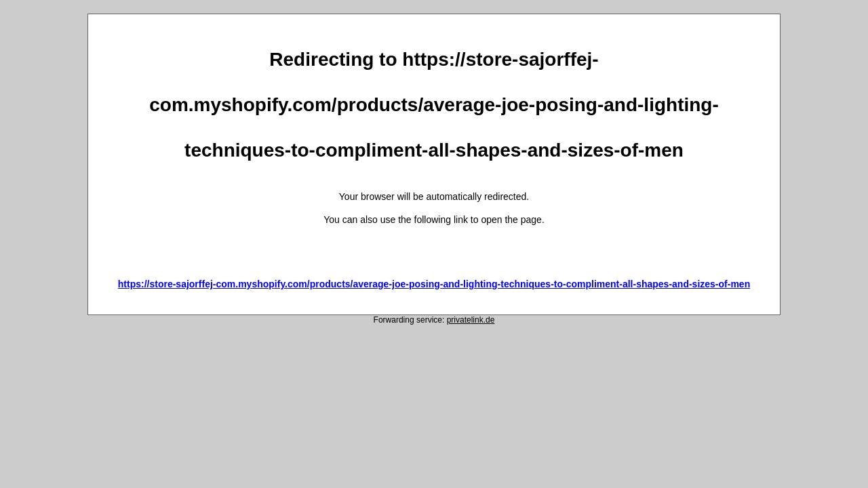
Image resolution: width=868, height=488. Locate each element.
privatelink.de (471, 320)
